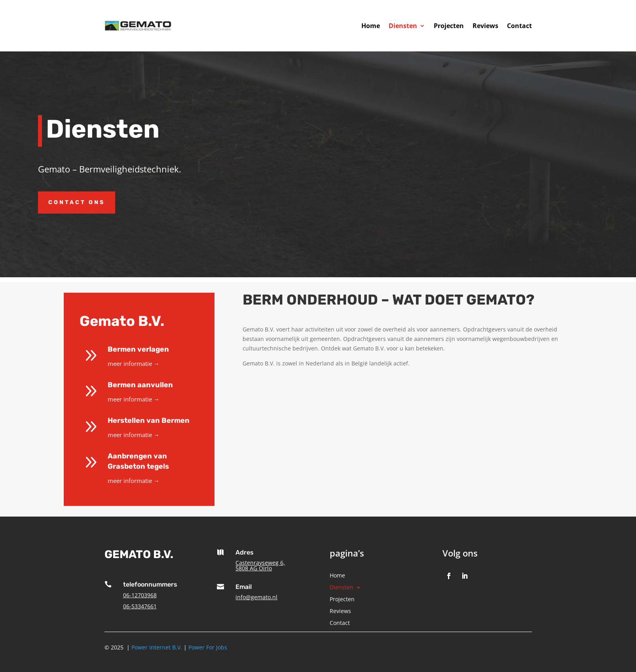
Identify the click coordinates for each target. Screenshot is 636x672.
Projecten (449, 26)
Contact (519, 26)
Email (244, 587)
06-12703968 (140, 595)
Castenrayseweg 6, (260, 563)
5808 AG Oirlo (254, 568)
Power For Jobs (208, 647)
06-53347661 (140, 606)
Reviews (485, 26)
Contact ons (77, 202)
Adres (245, 552)
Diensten (403, 26)
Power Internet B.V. (157, 647)
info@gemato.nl (256, 597)
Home (371, 26)
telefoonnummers (150, 584)
